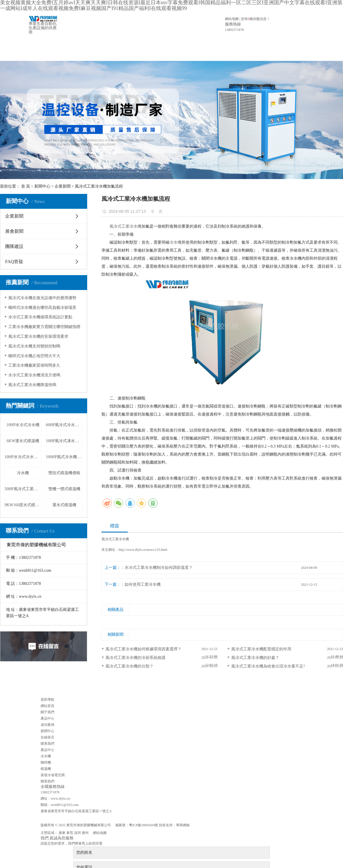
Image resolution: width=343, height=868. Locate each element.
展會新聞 (14, 231)
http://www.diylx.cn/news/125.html (143, 550)
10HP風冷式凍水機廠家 (65, 441)
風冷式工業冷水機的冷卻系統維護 (135, 658)
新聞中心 (186, 48)
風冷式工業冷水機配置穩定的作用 (261, 649)
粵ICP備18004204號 (144, 825)
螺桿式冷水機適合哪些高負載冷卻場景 (42, 308)
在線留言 (208, 48)
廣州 (85, 833)
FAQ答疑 (14, 262)
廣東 (62, 833)
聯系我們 (231, 48)
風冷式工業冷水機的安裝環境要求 (38, 336)
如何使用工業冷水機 (143, 584)
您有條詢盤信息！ (256, 19)
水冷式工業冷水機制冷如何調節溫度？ (159, 568)
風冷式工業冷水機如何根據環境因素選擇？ (143, 649)
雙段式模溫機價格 (64, 473)
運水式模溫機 (64, 505)
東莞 (70, 833)
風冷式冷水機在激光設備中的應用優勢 (42, 298)
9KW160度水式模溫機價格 (23, 505)
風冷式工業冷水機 (125, 226)
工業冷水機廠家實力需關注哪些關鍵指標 (44, 327)
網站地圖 (232, 19)
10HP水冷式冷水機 (23, 425)
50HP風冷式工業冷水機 (23, 489)
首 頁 (26, 186)
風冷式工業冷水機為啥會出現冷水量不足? (268, 666)
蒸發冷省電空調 (53, 775)
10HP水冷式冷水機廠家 (23, 457)
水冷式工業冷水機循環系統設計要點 (40, 317)
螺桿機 (46, 762)
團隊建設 (14, 246)
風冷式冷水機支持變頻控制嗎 (34, 346)
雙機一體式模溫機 (64, 489)
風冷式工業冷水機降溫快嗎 (32, 385)
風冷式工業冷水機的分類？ (129, 666)
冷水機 (23, 473)
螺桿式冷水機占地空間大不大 (34, 356)
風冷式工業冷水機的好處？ (255, 658)
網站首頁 (95, 48)
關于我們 (118, 48)
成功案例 (163, 48)
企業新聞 (63, 186)
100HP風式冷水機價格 (65, 457)
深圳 (77, 833)
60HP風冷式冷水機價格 (65, 425)
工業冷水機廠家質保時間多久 (34, 365)
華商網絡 (183, 825)
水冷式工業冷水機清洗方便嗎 (34, 375)
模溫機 (46, 769)
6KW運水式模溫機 (23, 441)
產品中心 (141, 48)
